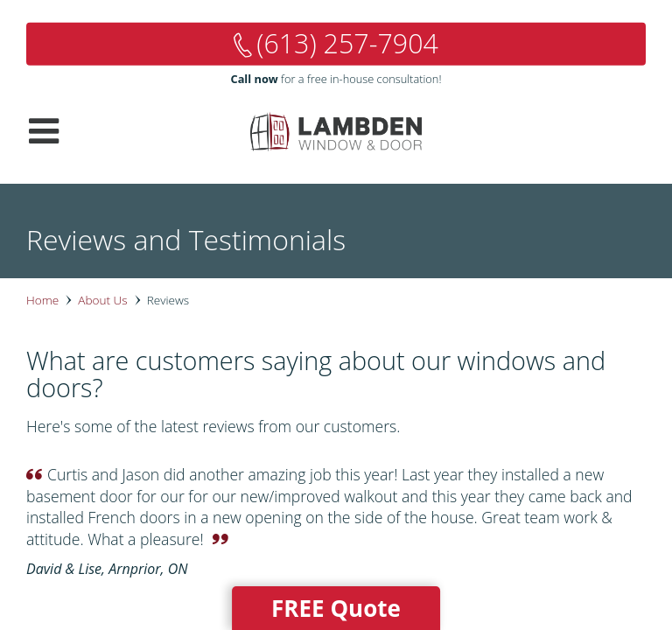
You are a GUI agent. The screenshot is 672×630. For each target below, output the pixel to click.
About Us (102, 300)
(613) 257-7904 (347, 43)
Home (42, 300)
